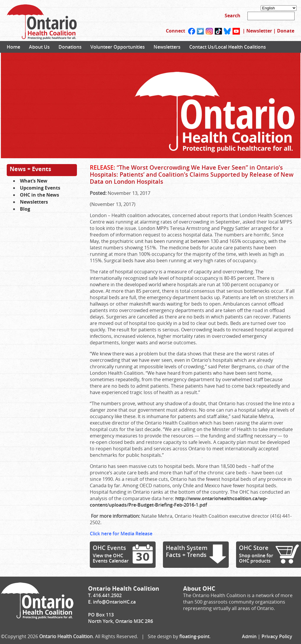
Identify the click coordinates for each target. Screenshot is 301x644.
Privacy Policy (277, 636)
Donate (286, 31)
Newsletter (259, 31)
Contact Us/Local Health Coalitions (228, 47)
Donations (70, 47)
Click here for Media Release (121, 534)
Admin (249, 636)
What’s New (34, 181)
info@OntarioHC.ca (114, 602)
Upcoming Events (40, 188)
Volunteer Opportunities (118, 47)
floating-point (194, 636)
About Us (39, 47)
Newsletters (167, 47)
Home (13, 47)
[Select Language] (279, 8)
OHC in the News (39, 195)
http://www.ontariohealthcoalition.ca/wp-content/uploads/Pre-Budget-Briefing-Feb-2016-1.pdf (179, 502)
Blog (25, 209)
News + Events (30, 169)
